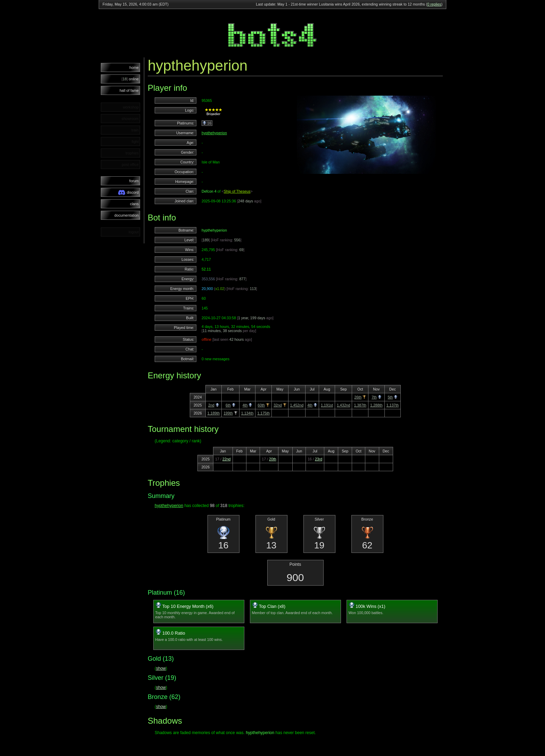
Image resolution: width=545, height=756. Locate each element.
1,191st (327, 405)
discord (128, 192)
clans (134, 204)
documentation (127, 215)
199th (228, 413)
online (130, 79)
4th (245, 405)
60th (261, 405)
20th (273, 459)
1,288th (376, 405)
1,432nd (344, 405)
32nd (278, 405)
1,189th (214, 413)
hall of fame (129, 90)
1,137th (393, 405)
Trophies (164, 483)
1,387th (360, 405)
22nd (227, 459)
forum (134, 181)
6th (228, 405)
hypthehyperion (214, 133)
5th (390, 397)
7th (374, 397)
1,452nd (297, 405)
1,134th (247, 413)
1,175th (263, 413)
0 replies (434, 4)
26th (358, 397)
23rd (319, 459)
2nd (211, 405)
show (161, 668)
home (134, 67)
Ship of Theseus (237, 191)
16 (207, 123)
